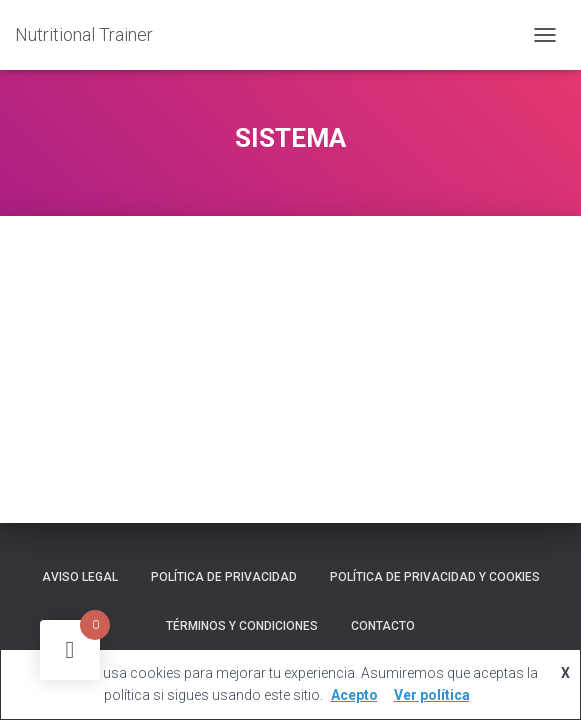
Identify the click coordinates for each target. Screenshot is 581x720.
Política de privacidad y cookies (435, 577)
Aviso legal (80, 577)
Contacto (383, 626)
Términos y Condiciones (242, 626)
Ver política (432, 695)
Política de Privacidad (224, 577)
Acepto (354, 695)
